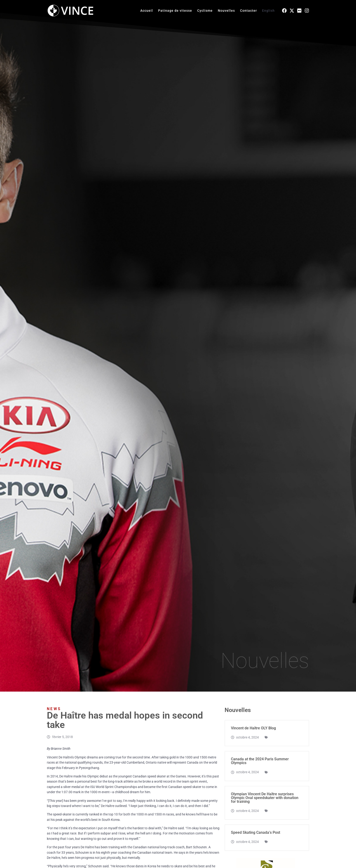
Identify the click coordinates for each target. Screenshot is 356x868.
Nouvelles (226, 11)
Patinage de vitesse (175, 11)
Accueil (147, 11)
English (268, 11)
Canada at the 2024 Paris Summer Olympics (260, 761)
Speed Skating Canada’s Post (256, 832)
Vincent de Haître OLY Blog (253, 728)
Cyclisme (205, 11)
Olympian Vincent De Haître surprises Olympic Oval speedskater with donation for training (265, 798)
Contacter (248, 11)
